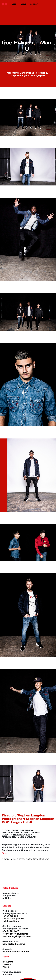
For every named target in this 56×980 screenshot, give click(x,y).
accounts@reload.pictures (16, 952)
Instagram (8, 962)
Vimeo (6, 967)
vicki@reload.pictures (14, 919)
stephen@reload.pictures (15, 934)
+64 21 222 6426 (11, 932)
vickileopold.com (11, 921)
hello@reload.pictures (14, 944)
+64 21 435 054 (10, 916)
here (4, 853)
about (23, 4)
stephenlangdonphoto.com (16, 937)
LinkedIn (7, 965)
